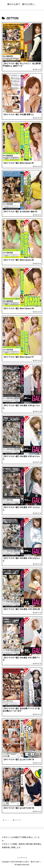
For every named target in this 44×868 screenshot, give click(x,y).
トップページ (22, 858)
